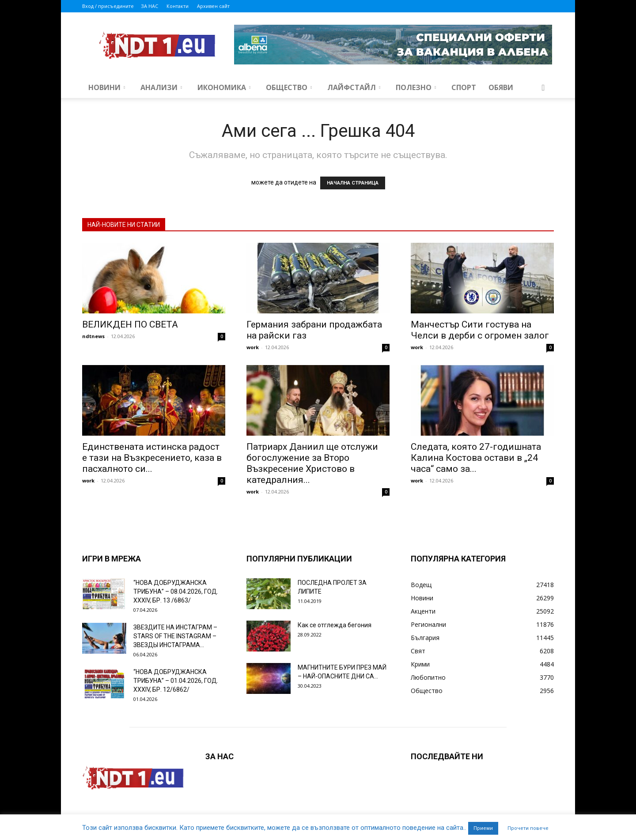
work (253, 347)
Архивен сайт (213, 6)
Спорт (464, 87)
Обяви (501, 87)
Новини (107, 87)
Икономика (224, 87)
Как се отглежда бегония (335, 625)
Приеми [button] (483, 828)
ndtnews (93, 336)
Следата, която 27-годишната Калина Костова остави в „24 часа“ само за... (476, 458)
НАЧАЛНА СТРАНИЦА (353, 183)
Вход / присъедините (108, 6)
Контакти (178, 6)
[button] (543, 88)
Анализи (161, 87)
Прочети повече (528, 828)
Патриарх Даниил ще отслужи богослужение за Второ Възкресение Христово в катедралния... (312, 463)
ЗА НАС (150, 6)
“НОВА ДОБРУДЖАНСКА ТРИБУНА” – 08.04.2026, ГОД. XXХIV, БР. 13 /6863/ (176, 591)
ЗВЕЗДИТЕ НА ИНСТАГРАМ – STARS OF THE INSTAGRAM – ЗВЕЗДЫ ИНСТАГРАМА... (175, 636)
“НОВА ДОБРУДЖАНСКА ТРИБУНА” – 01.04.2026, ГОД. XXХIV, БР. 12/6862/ (176, 681)
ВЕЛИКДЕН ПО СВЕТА (130, 324)
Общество (289, 87)
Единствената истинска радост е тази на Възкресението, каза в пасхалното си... (152, 458)
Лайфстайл (354, 87)
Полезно (416, 87)
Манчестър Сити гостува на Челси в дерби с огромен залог (480, 330)
